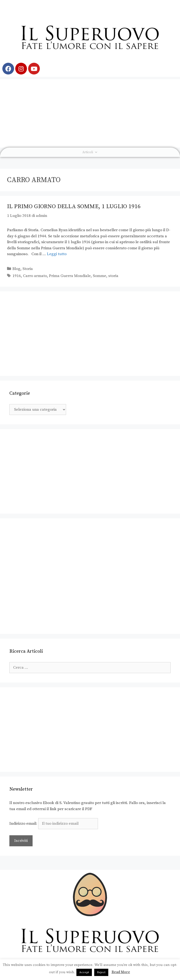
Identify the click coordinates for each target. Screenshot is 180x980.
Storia (28, 269)
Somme (99, 276)
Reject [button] (101, 972)
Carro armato (35, 276)
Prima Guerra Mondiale (70, 276)
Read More (121, 972)
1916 (17, 276)
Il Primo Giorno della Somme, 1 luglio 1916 (74, 206)
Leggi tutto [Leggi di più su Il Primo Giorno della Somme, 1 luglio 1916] (57, 254)
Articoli (90, 152)
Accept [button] (84, 972)
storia (113, 276)
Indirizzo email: (54, 824)
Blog (16, 269)
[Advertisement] (90, 112)
